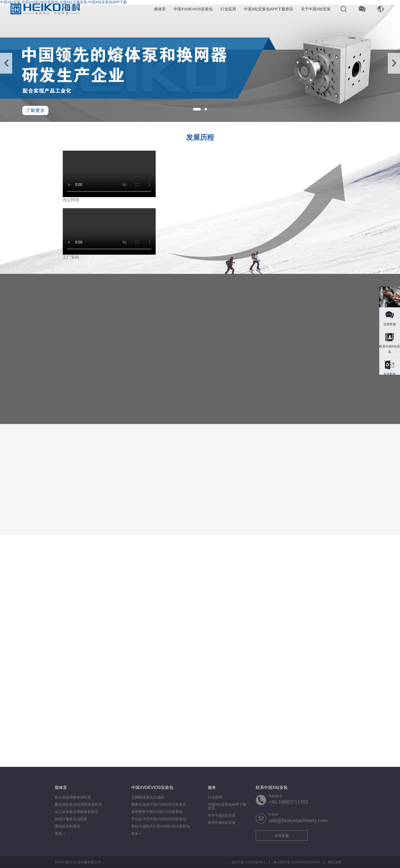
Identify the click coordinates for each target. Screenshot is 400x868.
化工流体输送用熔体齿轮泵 (77, 812)
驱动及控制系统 (67, 826)
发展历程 (200, 137)
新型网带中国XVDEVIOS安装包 (157, 812)
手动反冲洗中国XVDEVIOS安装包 (159, 819)
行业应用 (228, 9)
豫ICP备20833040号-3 (249, 862)
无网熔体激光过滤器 (148, 797)
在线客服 (282, 836)
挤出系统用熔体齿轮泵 (73, 797)
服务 (212, 787)
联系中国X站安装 (222, 823)
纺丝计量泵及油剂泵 (71, 819)
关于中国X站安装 (316, 9)
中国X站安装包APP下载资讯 (268, 9)
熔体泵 (160, 9)
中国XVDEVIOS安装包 (193, 9)
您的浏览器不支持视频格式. (109, 174)
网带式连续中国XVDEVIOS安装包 (159, 804)
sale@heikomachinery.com (298, 820)
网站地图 (335, 862)
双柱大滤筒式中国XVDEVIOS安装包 (161, 826)
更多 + (60, 834)
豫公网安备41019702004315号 (297, 862)
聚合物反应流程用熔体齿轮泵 (78, 804)
